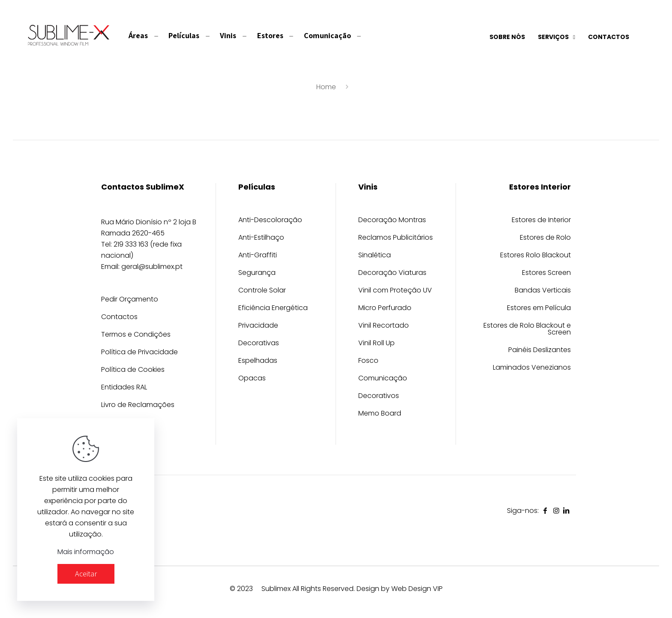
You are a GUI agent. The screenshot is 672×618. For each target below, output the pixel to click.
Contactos (119, 318)
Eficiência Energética (273, 309)
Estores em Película (539, 309)
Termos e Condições (136, 335)
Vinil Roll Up (376, 344)
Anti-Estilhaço (261, 238)
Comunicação (383, 379)
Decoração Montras (392, 221)
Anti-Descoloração (270, 221)
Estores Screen (546, 273)
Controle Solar (262, 291)
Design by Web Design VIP (400, 589)
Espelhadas (258, 361)
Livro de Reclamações (138, 405)
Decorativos (379, 396)
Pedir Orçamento (130, 300)
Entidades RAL (124, 388)
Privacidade (258, 326)
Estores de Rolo (545, 238)
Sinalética (375, 256)
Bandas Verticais (543, 291)
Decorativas (259, 344)
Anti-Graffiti (258, 256)
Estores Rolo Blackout (535, 256)
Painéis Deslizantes (540, 351)
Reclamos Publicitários (396, 238)
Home (326, 87)
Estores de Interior (541, 221)
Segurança (257, 273)
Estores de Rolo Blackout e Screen (527, 330)
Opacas (252, 379)
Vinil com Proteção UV (395, 291)
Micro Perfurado (385, 309)
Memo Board (380, 414)
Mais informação (86, 552)
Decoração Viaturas (392, 273)
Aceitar (86, 574)
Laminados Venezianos (532, 368)
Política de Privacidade (139, 353)
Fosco (368, 361)
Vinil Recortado (384, 326)
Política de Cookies (133, 370)
